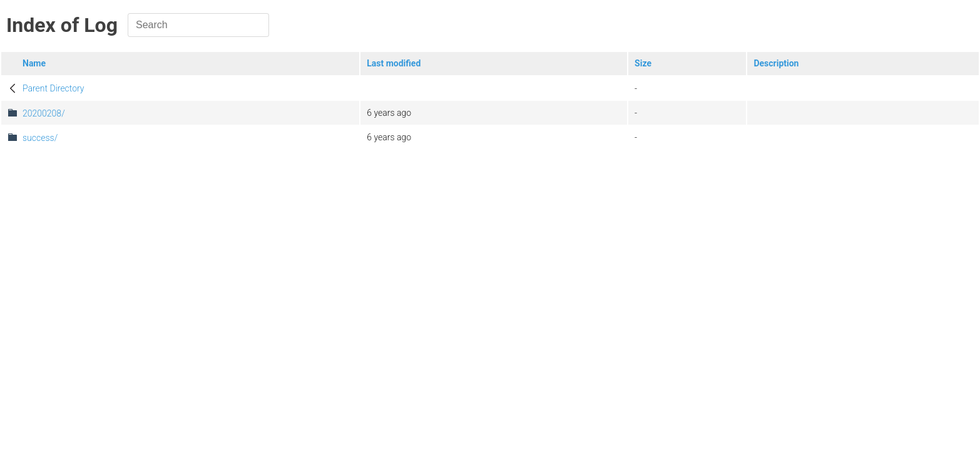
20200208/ (44, 113)
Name (34, 63)
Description (776, 63)
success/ (40, 138)
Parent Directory (54, 88)
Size (643, 63)
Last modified (394, 63)
